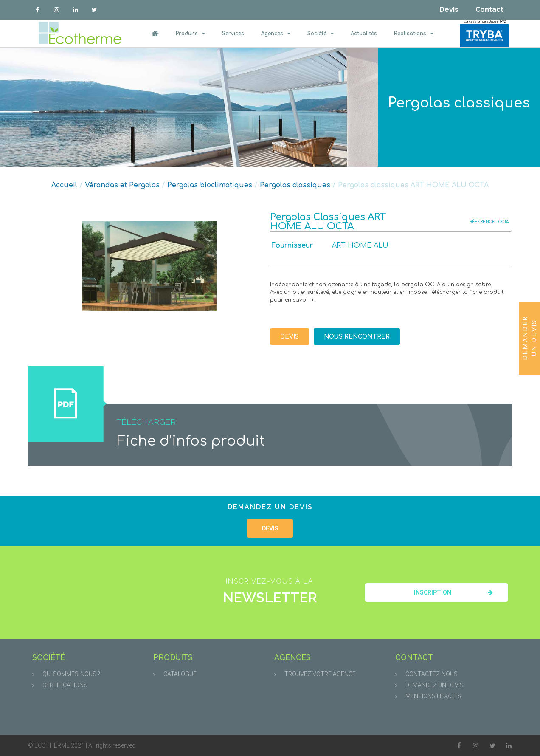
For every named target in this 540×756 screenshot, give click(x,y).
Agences (276, 34)
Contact (489, 10)
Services (233, 34)
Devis (449, 10)
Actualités (364, 34)
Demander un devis (530, 338)
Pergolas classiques (459, 103)
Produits (190, 34)
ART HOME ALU (360, 245)
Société (321, 34)
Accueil (64, 185)
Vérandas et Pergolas (122, 185)
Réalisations (414, 34)
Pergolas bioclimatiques (210, 185)
